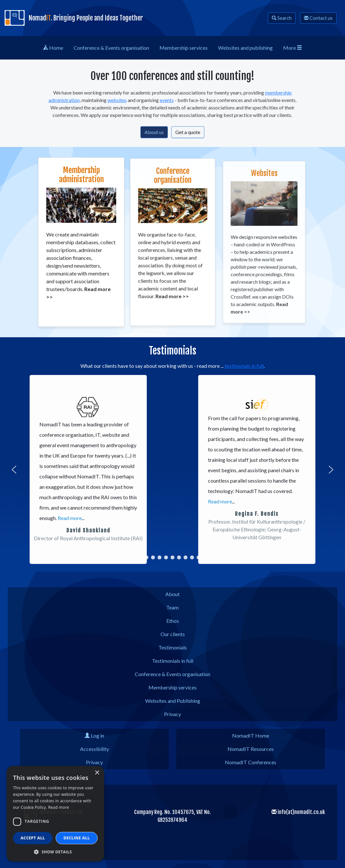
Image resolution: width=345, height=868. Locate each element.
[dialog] (55, 814)
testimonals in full (244, 366)
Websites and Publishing (173, 701)
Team (172, 607)
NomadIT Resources (251, 749)
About (172, 594)
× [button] (97, 773)
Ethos (173, 621)
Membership (184, 48)
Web (245, 48)
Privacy (172, 714)
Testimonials (173, 647)
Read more (70, 518)
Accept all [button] (33, 838)
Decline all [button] (77, 838)
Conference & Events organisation (172, 674)
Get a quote (187, 131)
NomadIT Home (251, 735)
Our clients (173, 634)
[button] (14, 470)
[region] (172, 469)
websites (121, 101)
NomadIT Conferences (251, 762)
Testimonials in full (173, 661)
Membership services (172, 687)
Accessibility (95, 749)
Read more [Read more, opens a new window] (59, 807)
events (167, 101)
